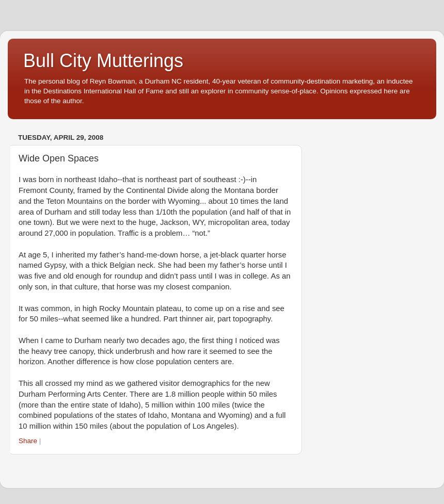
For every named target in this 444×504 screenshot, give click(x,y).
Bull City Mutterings (103, 61)
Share (28, 441)
